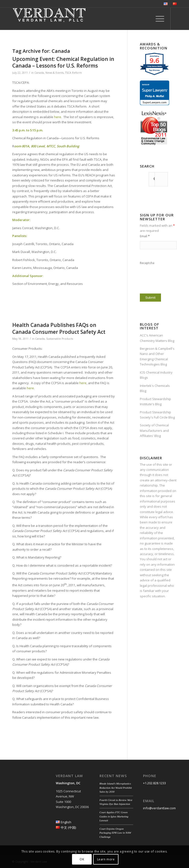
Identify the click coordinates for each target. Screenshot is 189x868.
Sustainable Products (60, 339)
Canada (39, 73)
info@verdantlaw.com (159, 808)
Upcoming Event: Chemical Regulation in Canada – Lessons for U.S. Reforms (63, 62)
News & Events (55, 73)
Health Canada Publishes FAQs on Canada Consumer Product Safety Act (59, 328)
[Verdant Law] (49, 19)
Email (145, 236)
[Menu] (157, 19)
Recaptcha (147, 263)
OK (82, 859)
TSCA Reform (73, 73)
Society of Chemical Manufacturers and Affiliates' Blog (154, 430)
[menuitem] (166, 4)
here (58, 117)
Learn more (106, 859)
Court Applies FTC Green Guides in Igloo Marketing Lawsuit (114, 816)
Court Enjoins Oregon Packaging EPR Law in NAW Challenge (115, 833)
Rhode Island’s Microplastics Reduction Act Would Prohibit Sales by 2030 (116, 788)
